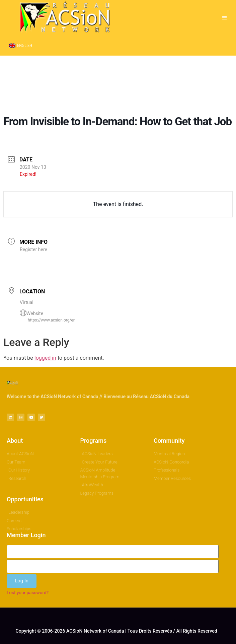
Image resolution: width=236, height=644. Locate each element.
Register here (33, 249)
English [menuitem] (25, 45)
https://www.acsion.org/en (52, 320)
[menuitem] (21, 45)
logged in (45, 358)
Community (169, 441)
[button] (224, 18)
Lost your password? (28, 592)
